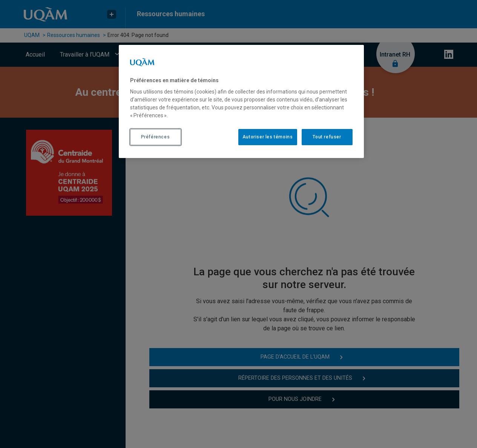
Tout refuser (327, 137)
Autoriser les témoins (268, 137)
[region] (241, 101)
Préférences (156, 137)
